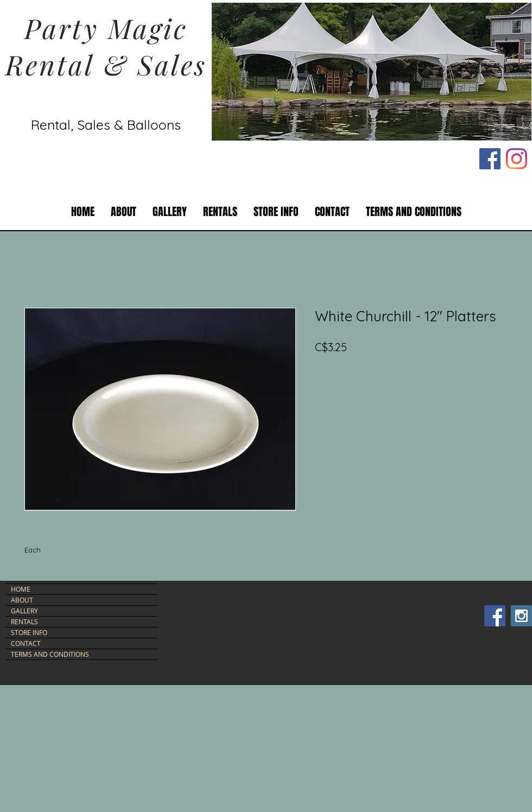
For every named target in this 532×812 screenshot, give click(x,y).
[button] (220, 212)
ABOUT (22, 600)
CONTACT (26, 643)
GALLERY (24, 611)
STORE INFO (29, 632)
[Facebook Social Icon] (490, 159)
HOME (21, 589)
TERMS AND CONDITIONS (50, 654)
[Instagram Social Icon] (521, 616)
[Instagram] (517, 159)
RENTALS (24, 621)
